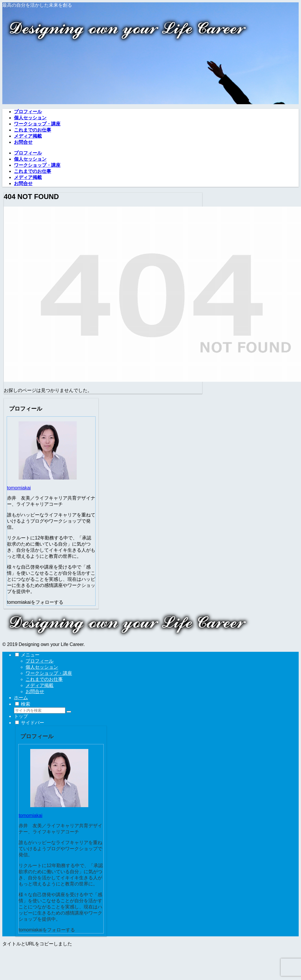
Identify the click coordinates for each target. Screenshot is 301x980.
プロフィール (40, 661)
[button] (69, 712)
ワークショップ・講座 (49, 673)
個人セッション (42, 667)
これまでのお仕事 (44, 679)
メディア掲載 (40, 685)
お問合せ (35, 691)
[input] (40, 710)
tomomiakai (19, 488)
